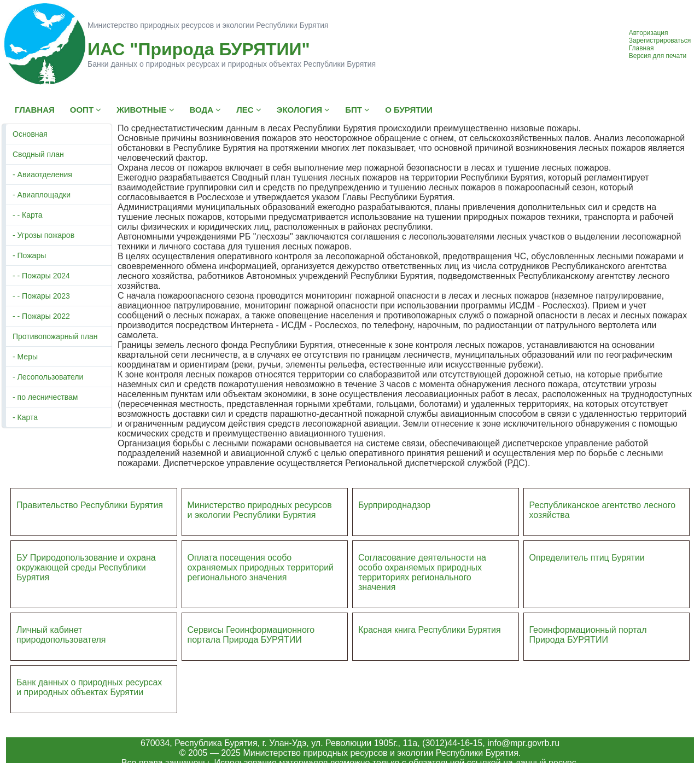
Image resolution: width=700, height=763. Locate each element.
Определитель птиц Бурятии (587, 558)
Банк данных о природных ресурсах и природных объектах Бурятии (89, 687)
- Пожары (29, 255)
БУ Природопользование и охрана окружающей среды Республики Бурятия (86, 567)
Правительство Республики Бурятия (90, 505)
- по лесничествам (45, 397)
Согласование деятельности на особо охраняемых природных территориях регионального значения (422, 572)
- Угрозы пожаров (43, 235)
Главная (641, 48)
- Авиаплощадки (42, 195)
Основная (30, 134)
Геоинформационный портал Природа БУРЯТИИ (588, 635)
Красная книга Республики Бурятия (430, 630)
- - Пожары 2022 (41, 316)
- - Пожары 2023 (41, 296)
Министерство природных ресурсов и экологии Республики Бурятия (260, 510)
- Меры (25, 357)
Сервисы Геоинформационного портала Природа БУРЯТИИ (251, 635)
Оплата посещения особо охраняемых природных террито (253, 563)
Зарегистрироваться (660, 40)
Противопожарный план (55, 336)
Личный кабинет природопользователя (61, 635)
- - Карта (28, 215)
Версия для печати (658, 56)
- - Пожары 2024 (41, 276)
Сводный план (38, 154)
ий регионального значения (261, 572)
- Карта (25, 417)
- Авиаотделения (42, 174)
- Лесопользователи (48, 377)
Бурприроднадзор (394, 505)
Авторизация (649, 33)
